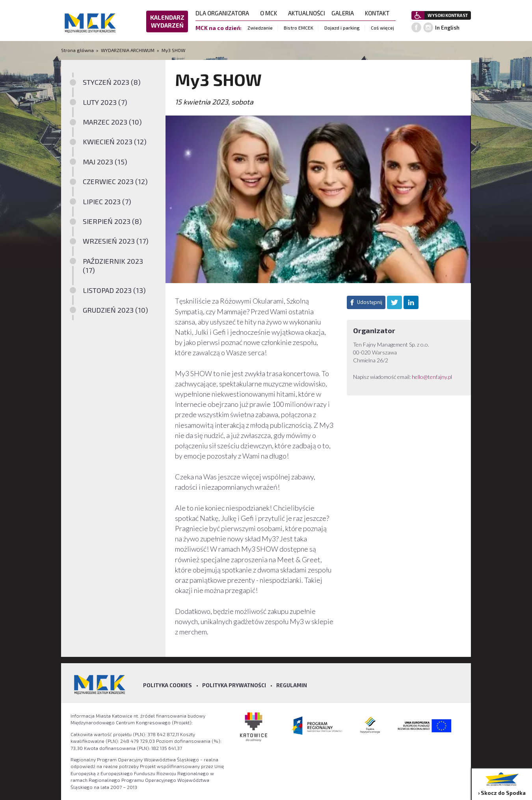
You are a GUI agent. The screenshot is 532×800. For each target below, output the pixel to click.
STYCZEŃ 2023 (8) (112, 82)
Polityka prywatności (234, 685)
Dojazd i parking (342, 28)
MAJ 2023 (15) (105, 162)
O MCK (271, 13)
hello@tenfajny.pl (432, 377)
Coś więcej (382, 28)
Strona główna (78, 50)
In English (447, 28)
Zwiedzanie (260, 28)
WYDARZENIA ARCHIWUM (128, 50)
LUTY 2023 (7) (105, 102)
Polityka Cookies (167, 685)
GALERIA (345, 13)
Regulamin (292, 685)
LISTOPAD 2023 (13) (114, 290)
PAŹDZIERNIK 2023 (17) (113, 266)
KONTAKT (379, 13)
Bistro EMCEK (299, 28)
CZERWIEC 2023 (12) (115, 181)
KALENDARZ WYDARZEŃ (167, 21)
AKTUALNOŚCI (307, 13)
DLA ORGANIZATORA (225, 13)
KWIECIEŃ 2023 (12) (115, 142)
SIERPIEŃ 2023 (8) (112, 221)
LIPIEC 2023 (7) (107, 201)
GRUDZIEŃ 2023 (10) (115, 310)
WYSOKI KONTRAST (448, 15)
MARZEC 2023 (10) (112, 122)
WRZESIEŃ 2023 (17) (116, 241)
